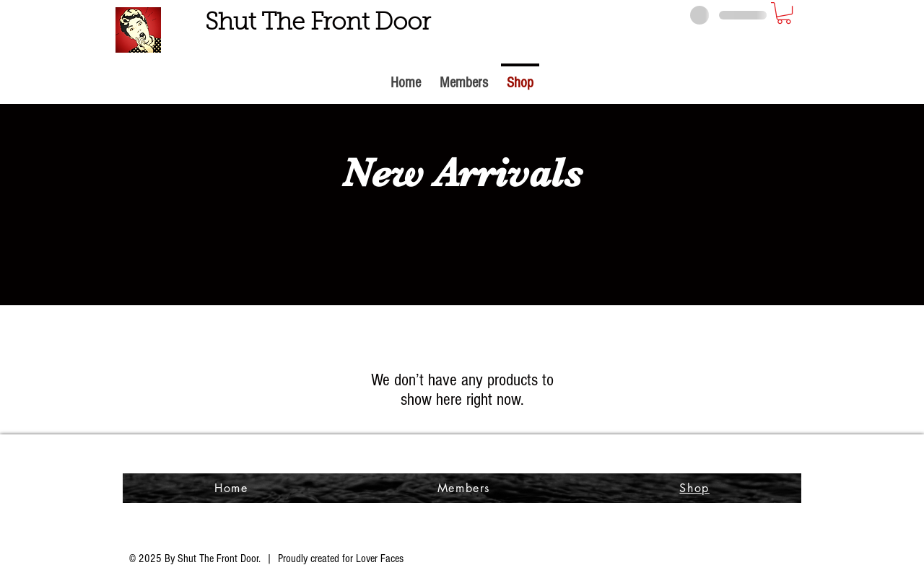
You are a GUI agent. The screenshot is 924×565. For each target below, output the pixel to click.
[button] (784, 13)
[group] (462, 247)
